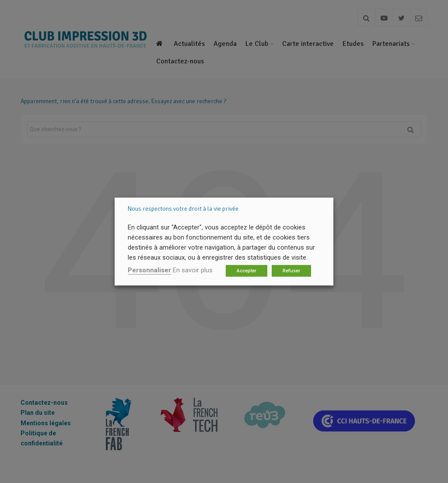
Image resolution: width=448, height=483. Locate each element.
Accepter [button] (247, 271)
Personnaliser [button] (149, 270)
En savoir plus (193, 270)
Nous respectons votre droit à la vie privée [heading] (183, 209)
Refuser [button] (291, 271)
